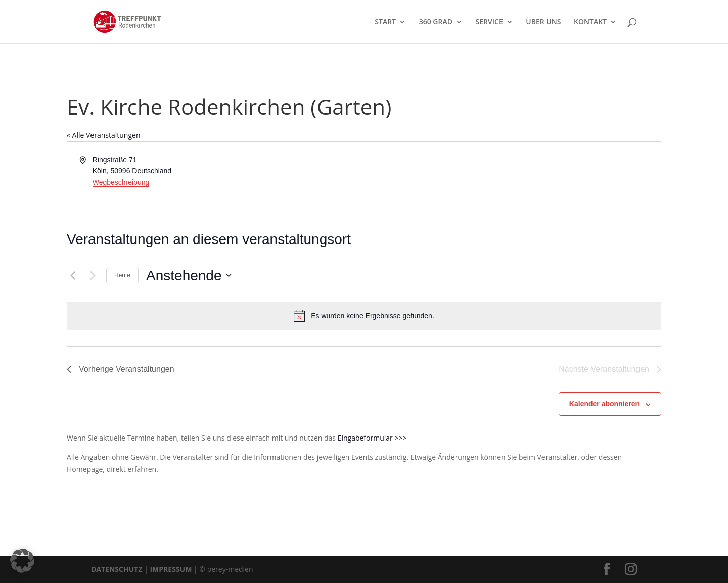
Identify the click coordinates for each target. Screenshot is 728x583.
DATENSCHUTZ (117, 569)
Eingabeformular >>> (372, 438)
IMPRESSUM (171, 569)
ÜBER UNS (543, 22)
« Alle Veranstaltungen (103, 135)
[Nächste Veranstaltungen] (93, 275)
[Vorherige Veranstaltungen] (73, 275)
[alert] (364, 316)
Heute (122, 275)
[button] (22, 561)
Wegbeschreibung (121, 182)
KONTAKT (590, 22)
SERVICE (489, 22)
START (385, 22)
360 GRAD (436, 22)
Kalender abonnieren (604, 404)
